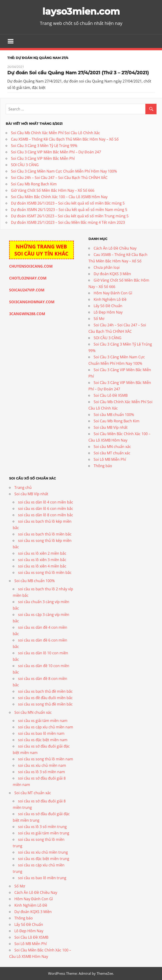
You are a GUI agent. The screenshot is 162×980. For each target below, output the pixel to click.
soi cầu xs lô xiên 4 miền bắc (42, 566)
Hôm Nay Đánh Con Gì (113, 293)
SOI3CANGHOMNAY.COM (32, 302)
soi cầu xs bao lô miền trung (42, 878)
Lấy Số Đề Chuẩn (108, 306)
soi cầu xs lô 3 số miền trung (42, 827)
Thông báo (103, 466)
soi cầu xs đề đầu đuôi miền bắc (45, 698)
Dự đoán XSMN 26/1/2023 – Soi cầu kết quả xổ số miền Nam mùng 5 (69, 210)
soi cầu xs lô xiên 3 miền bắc (42, 560)
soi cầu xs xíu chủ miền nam (42, 765)
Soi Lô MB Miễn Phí (110, 459)
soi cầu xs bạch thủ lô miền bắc (45, 534)
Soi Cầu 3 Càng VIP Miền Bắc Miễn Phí (43, 158)
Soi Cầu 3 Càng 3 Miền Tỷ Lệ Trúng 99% (44, 146)
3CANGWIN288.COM (27, 314)
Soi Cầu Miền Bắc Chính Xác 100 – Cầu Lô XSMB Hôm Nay (59, 197)
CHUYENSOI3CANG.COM (31, 266)
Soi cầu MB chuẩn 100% (114, 415)
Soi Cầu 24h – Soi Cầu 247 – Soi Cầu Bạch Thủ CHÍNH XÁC (59, 178)
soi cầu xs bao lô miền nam (41, 733)
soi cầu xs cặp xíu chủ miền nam (46, 727)
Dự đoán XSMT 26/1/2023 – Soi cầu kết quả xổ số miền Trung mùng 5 (70, 216)
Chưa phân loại (107, 267)
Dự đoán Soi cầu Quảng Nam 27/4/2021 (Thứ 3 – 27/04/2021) (78, 73)
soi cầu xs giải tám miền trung (44, 833)
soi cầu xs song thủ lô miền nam (46, 759)
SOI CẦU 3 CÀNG (25, 165)
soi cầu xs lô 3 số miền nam (41, 772)
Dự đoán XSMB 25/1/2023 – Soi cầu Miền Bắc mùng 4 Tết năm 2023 (68, 222)
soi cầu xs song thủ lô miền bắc (45, 573)
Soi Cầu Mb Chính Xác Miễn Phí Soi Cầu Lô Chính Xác (55, 133)
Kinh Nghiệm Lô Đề (110, 299)
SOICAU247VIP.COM (27, 290)
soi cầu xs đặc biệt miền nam (43, 740)
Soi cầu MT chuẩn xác (112, 453)
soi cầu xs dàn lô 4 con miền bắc (46, 502)
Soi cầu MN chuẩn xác (112, 447)
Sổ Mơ (99, 319)
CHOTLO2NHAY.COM (28, 278)
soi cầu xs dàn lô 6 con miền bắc (46, 509)
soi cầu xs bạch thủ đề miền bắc (45, 691)
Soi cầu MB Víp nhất (111, 427)
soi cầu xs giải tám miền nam (43, 721)
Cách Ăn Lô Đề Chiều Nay (115, 248)
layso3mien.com (81, 11)
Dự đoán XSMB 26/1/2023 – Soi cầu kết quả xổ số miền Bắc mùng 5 (68, 203)
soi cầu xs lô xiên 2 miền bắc (42, 553)
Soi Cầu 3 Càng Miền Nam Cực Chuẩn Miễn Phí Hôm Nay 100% (64, 171)
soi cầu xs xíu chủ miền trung (43, 852)
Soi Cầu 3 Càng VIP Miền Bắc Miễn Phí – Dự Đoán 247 (56, 152)
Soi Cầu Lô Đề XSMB (111, 395)
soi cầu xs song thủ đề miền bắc (45, 704)
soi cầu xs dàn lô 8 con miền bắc (46, 515)
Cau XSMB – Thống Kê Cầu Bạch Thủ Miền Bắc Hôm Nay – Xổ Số (65, 139)
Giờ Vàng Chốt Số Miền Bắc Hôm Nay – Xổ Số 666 (53, 190)
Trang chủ (23, 487)
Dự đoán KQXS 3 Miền (112, 274)
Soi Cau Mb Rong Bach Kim (34, 184)
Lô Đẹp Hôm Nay (108, 312)
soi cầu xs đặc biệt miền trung (44, 859)
